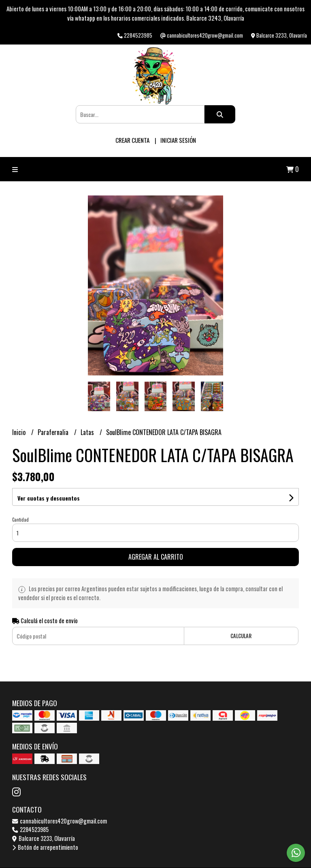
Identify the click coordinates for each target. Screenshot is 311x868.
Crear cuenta (132, 140)
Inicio (20, 432)
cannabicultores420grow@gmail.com (60, 821)
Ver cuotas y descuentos (49, 498)
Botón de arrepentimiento (45, 847)
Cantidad (20, 520)
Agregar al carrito (156, 557)
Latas (88, 432)
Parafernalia (54, 432)
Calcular (241, 636)
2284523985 (30, 829)
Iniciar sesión (178, 140)
